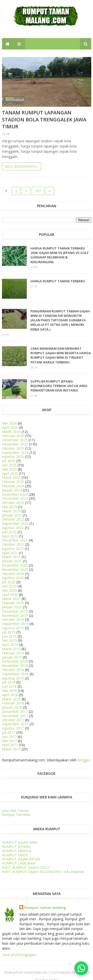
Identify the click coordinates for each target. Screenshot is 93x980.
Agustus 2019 (13, 628)
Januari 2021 (12, 561)
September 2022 (15, 523)
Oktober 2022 (13, 519)
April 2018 (10, 695)
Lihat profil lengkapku (19, 955)
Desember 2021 (15, 540)
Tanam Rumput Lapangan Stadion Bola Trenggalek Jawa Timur (44, 120)
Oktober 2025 (13, 448)
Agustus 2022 (13, 528)
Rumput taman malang (45, 907)
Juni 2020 (9, 586)
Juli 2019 (9, 632)
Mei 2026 (9, 423)
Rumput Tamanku (16, 814)
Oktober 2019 (13, 619)
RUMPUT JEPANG (16, 847)
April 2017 (10, 745)
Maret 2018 (11, 699)
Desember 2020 (15, 565)
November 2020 (15, 569)
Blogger (84, 760)
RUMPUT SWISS (15, 855)
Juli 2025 (9, 461)
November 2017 (15, 716)
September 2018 (15, 674)
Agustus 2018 (13, 678)
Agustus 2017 (13, 728)
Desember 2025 (15, 440)
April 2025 (10, 473)
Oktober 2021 (13, 544)
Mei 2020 (9, 590)
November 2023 (15, 498)
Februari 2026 (13, 436)
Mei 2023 (9, 507)
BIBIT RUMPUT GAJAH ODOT (26, 867)
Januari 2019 (12, 657)
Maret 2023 (11, 511)
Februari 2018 (13, 703)
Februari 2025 (13, 482)
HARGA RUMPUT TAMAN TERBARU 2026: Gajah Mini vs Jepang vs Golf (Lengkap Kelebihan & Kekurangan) (60, 255)
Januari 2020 (12, 607)
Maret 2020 (11, 599)
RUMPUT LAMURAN (18, 863)
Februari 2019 (13, 653)
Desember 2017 (15, 711)
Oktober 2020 (13, 574)
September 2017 (15, 724)
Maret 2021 (11, 557)
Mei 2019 (9, 640)
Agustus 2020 (13, 578)
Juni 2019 (9, 636)
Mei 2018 (9, 691)
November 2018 (15, 665)
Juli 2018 (9, 682)
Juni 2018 (9, 686)
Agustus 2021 (13, 549)
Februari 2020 (13, 603)
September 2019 (15, 624)
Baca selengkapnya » (22, 167)
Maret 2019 (11, 649)
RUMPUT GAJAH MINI (20, 842)
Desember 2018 (15, 661)
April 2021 (10, 553)
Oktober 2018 (13, 670)
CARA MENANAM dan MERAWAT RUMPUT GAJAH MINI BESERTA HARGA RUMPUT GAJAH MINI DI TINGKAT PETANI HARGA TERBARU (61, 355)
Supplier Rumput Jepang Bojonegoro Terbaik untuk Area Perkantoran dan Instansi (59, 386)
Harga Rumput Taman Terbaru (58, 281)
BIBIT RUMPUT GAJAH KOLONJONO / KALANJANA (43, 872)
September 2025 (15, 453)
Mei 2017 (9, 741)
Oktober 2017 (13, 720)
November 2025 (15, 444)
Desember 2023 (15, 494)
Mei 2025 (9, 469)
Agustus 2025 (13, 457)
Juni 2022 (9, 532)
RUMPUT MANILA (17, 851)
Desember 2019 (15, 611)
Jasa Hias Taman (15, 810)
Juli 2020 (9, 582)
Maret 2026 (11, 432)
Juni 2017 (9, 737)
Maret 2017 (11, 749)
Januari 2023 (12, 515)
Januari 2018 (12, 707)
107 (38, 191)
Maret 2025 (11, 477)
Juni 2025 (9, 465)
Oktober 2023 (13, 503)
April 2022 (10, 536)
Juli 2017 (9, 732)
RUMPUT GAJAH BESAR (21, 859)
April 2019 (10, 645)
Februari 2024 (13, 486)
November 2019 (15, 615)
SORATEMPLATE (36, 973)
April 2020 (10, 595)
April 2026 (10, 427)
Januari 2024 (12, 490)
